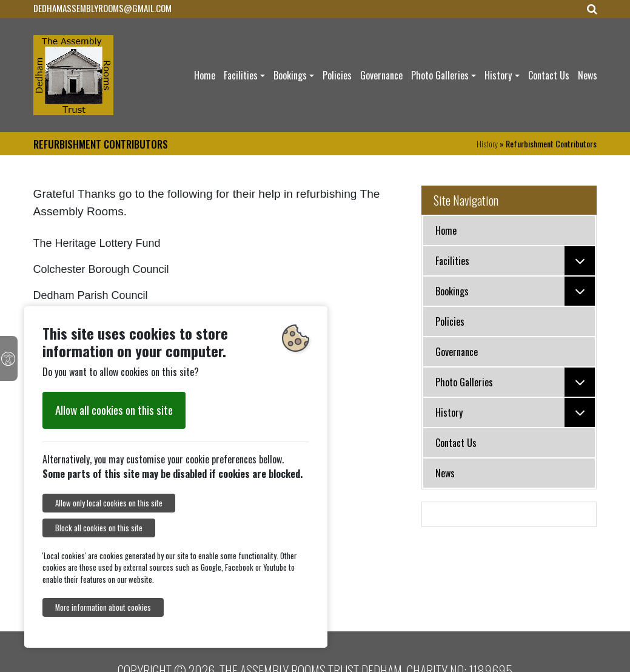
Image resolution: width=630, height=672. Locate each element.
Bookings (290, 75)
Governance (381, 75)
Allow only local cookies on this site (109, 503)
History (498, 75)
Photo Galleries (440, 75)
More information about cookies (103, 607)
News (588, 75)
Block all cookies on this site (99, 528)
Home (205, 75)
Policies (337, 75)
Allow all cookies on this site (114, 410)
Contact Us (549, 75)
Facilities (241, 75)
